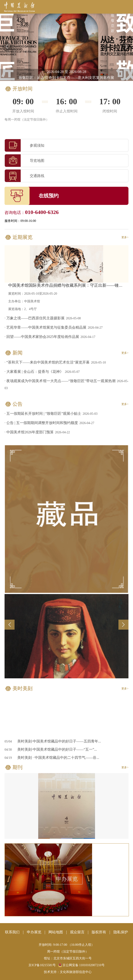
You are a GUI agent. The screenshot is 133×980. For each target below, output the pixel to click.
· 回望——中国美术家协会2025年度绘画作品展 (42, 337)
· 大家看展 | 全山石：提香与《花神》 (34, 372)
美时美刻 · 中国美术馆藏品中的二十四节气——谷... (58, 758)
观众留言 (77, 932)
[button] (126, 47)
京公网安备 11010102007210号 (81, 965)
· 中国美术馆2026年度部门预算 (29, 432)
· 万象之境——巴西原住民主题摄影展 (35, 318)
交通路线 (25, 176)
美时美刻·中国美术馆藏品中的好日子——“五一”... (57, 749)
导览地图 (25, 161)
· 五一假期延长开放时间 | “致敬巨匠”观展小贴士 (43, 414)
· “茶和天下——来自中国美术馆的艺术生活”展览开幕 (47, 362)
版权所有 (99, 932)
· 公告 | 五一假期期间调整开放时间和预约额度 (41, 423)
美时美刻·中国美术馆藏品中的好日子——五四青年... (59, 741)
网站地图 (56, 932)
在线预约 (49, 196)
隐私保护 (121, 932)
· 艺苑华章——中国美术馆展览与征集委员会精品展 (45, 327)
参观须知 (25, 145)
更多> (125, 237)
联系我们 (12, 932)
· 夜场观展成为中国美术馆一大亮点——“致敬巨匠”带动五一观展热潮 (60, 381)
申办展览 (67, 879)
